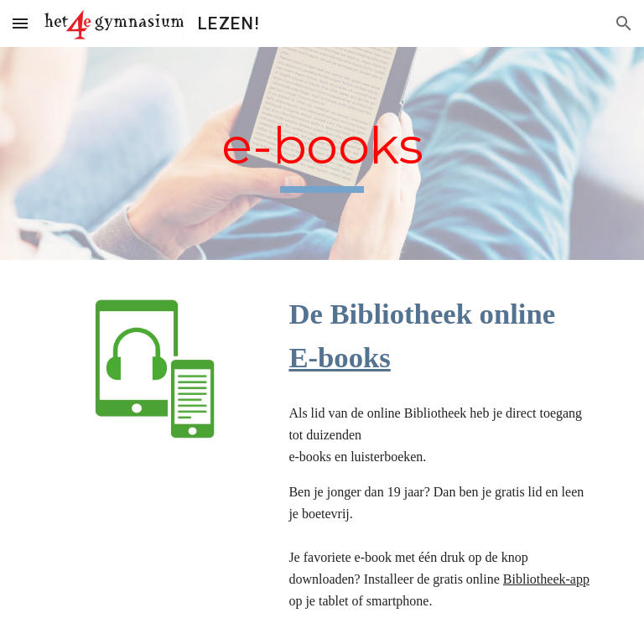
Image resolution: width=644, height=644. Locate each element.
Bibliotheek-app (546, 579)
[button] (20, 23)
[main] (322, 154)
